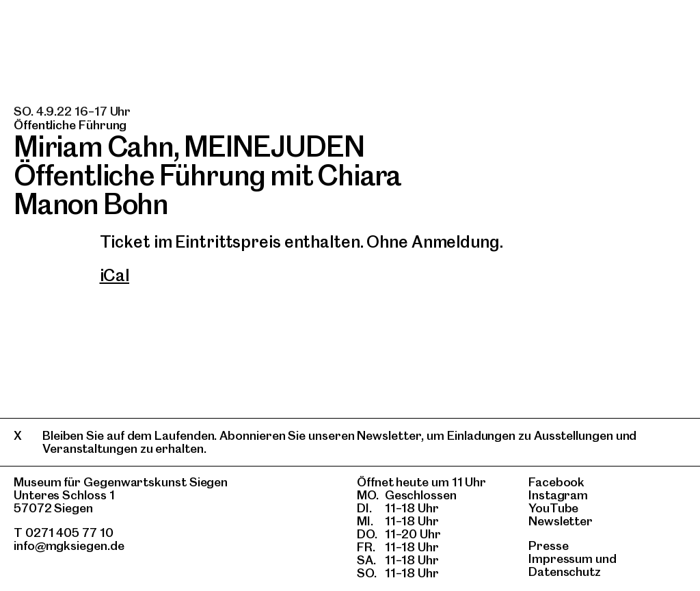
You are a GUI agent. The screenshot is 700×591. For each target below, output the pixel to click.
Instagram (558, 495)
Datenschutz (565, 572)
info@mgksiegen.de (69, 546)
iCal (115, 275)
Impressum (561, 559)
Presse (549, 546)
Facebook (556, 482)
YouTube (553, 508)
